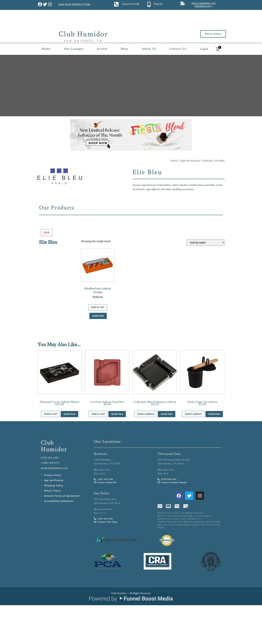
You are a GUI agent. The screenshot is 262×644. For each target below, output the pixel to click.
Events (102, 49)
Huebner (101, 454)
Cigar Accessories (190, 161)
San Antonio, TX (83, 41)
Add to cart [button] (98, 307)
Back (47, 232)
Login (204, 49)
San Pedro (102, 493)
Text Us (158, 4)
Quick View (98, 316)
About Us (149, 49)
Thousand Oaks (169, 454)
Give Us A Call (131, 4)
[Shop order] (206, 243)
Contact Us (178, 49)
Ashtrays (208, 161)
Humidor (54, 449)
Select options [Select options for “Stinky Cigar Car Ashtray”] (193, 414)
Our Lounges (74, 49)
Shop (125, 49)
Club (47, 442)
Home (46, 49)
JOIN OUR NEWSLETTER (74, 5)
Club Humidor (83, 34)
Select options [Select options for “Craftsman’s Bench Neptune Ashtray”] (146, 414)
